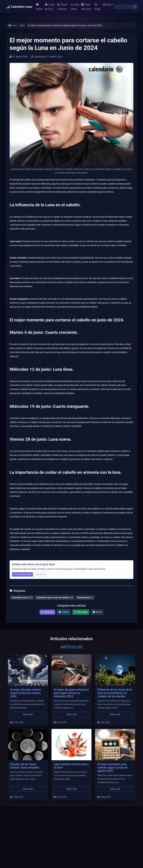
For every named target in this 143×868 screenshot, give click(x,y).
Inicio (39, 7)
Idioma (107, 4)
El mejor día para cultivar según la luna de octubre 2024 (26, 693)
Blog (97, 7)
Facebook (47, 612)
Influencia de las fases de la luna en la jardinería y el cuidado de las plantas (115, 693)
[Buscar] (123, 7)
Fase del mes (86, 7)
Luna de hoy (50, 7)
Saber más (28, 714)
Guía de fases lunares (22, 574)
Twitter (64, 612)
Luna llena (75, 7)
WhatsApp (81, 612)
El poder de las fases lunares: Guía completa (25, 766)
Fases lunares (63, 7)
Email (97, 612)
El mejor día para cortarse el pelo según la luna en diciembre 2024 (71, 693)
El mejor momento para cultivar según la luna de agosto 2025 (112, 768)
